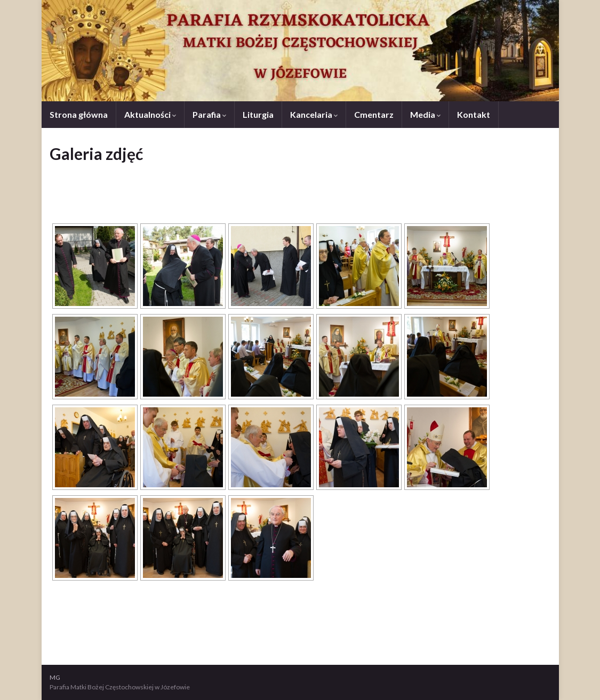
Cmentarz (374, 114)
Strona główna (79, 114)
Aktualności (150, 114)
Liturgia (258, 114)
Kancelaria (314, 114)
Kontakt (474, 114)
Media (425, 114)
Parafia (209, 114)
